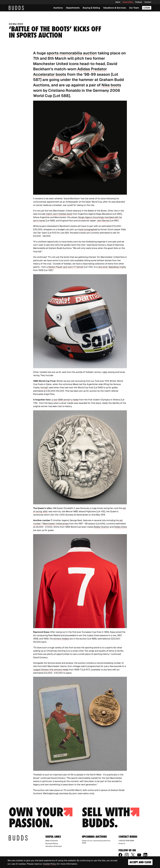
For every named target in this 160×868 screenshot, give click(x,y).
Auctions (58, 8)
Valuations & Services (115, 8)
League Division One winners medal (51, 670)
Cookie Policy (50, 864)
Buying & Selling (91, 8)
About (118, 2)
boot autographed (88, 229)
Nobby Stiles (120, 527)
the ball (44, 387)
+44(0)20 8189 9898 (126, 841)
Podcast (139, 2)
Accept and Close (140, 862)
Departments (73, 8)
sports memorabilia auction (72, 53)
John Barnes (103, 221)
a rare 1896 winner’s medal (65, 400)
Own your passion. (41, 817)
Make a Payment (52, 841)
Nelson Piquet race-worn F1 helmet (66, 267)
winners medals (61, 639)
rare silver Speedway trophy (112, 267)
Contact (148, 2)
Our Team (134, 8)
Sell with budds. (111, 817)
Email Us (122, 843)
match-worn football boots (59, 214)
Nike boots (111, 85)
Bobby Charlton (102, 527)
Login (147, 8)
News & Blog (128, 2)
